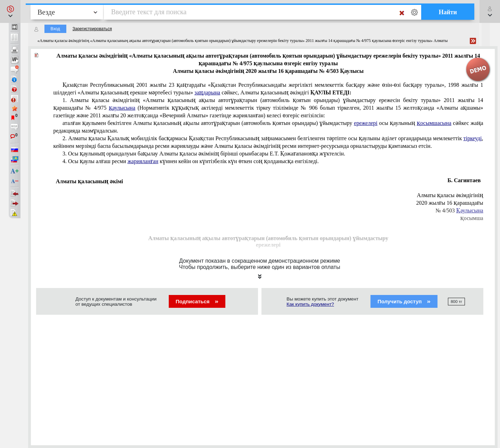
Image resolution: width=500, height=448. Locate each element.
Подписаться (197, 301)
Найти (448, 12)
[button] (10, 11)
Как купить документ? (310, 304)
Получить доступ (404, 301)
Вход (55, 29)
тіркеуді (472, 138)
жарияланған (143, 161)
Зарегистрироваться (92, 29)
